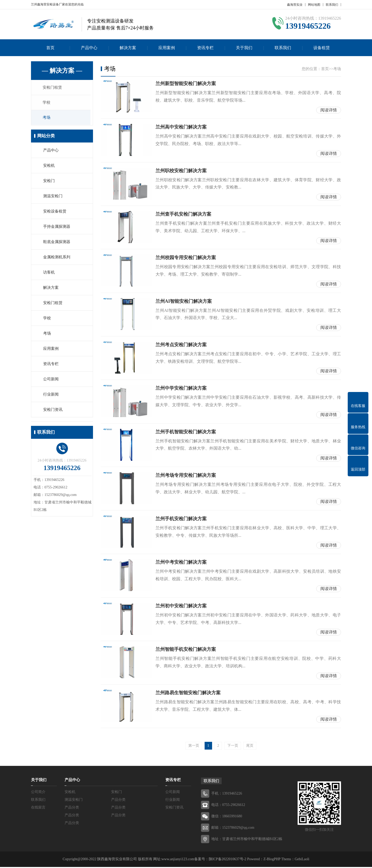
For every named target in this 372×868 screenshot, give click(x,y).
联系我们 (332, 5)
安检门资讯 (53, 410)
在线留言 (38, 808)
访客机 (49, 273)
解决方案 (128, 48)
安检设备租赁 (55, 212)
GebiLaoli (302, 860)
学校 (47, 103)
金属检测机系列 (57, 258)
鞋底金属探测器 (57, 242)
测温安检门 (53, 197)
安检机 (49, 166)
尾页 (250, 747)
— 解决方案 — (62, 71)
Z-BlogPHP (272, 860)
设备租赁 (322, 48)
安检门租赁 (53, 88)
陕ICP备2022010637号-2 (227, 860)
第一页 (194, 747)
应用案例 (167, 48)
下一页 (233, 747)
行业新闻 (51, 395)
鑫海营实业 (295, 5)
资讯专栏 (205, 48)
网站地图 (314, 5)
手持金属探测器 (57, 227)
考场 (47, 118)
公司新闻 (51, 380)
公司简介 (38, 793)
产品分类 (118, 801)
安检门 (49, 181)
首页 (50, 48)
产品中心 (89, 48)
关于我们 (244, 48)
